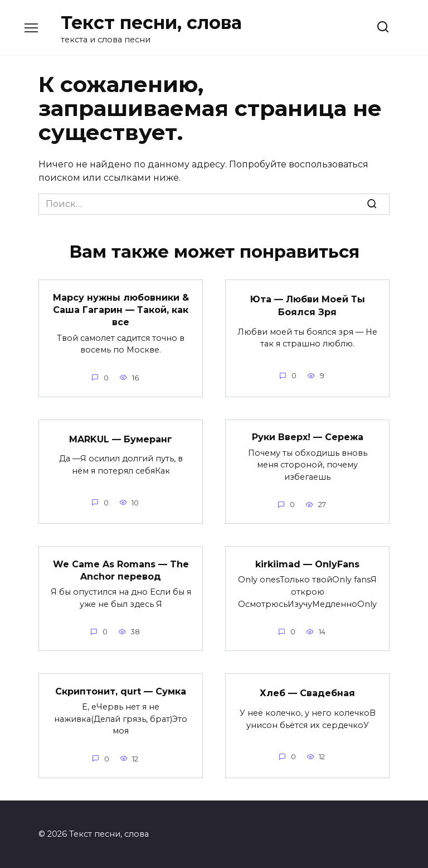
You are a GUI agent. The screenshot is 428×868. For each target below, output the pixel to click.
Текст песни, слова (151, 23)
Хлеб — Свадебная (307, 693)
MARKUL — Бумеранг (121, 439)
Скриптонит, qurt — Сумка (121, 691)
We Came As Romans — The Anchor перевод (121, 570)
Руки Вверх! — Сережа (308, 437)
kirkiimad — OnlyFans (307, 564)
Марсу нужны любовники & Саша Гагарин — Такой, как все (121, 310)
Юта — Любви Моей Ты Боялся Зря (308, 305)
